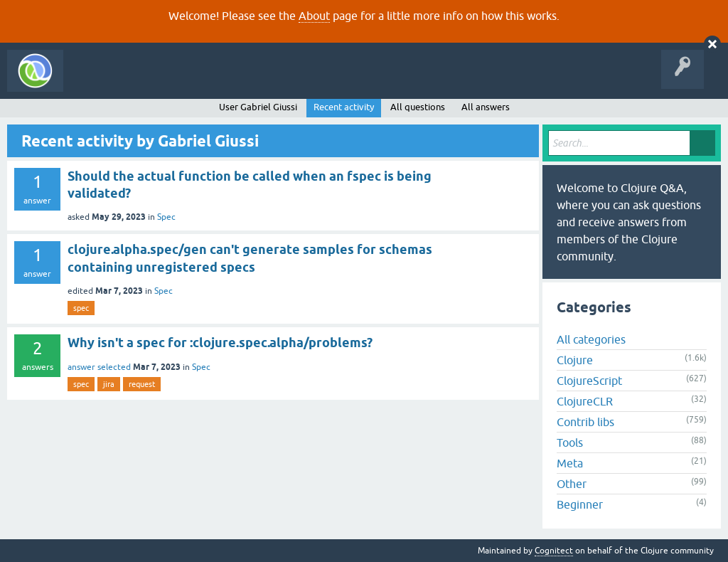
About (314, 16)
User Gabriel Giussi (258, 107)
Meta (570, 463)
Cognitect (554, 551)
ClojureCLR (585, 401)
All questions (418, 107)
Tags (266, 81)
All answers (486, 107)
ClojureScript (589, 381)
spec (81, 308)
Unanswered (212, 81)
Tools (570, 442)
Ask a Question (326, 81)
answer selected (99, 367)
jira (109, 384)
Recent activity (344, 107)
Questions (152, 81)
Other (572, 484)
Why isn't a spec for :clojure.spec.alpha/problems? (220, 343)
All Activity (95, 81)
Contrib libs (585, 422)
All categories (591, 339)
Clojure (575, 360)
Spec (166, 217)
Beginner (580, 504)
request (142, 384)
